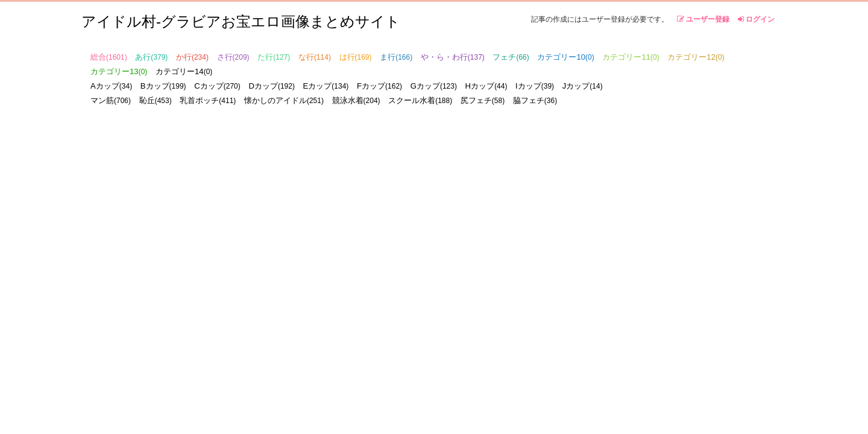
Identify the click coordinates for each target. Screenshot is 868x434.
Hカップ (486, 86)
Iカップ (535, 86)
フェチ (511, 57)
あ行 (151, 57)
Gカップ (434, 86)
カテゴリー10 (565, 57)
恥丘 (156, 100)
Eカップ (326, 86)
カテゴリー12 (696, 57)
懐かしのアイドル (284, 100)
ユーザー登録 (703, 19)
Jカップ (583, 86)
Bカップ (163, 86)
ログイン (756, 19)
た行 (274, 57)
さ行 (233, 57)
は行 (356, 57)
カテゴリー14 (184, 71)
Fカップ (379, 86)
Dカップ (272, 86)
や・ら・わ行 (453, 57)
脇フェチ (535, 100)
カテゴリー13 (119, 71)
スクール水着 (420, 100)
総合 (109, 57)
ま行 (396, 57)
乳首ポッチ (208, 100)
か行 (192, 57)
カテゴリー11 (631, 57)
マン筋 (111, 100)
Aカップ (111, 86)
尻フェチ (483, 100)
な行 (315, 57)
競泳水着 (356, 100)
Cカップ (217, 86)
